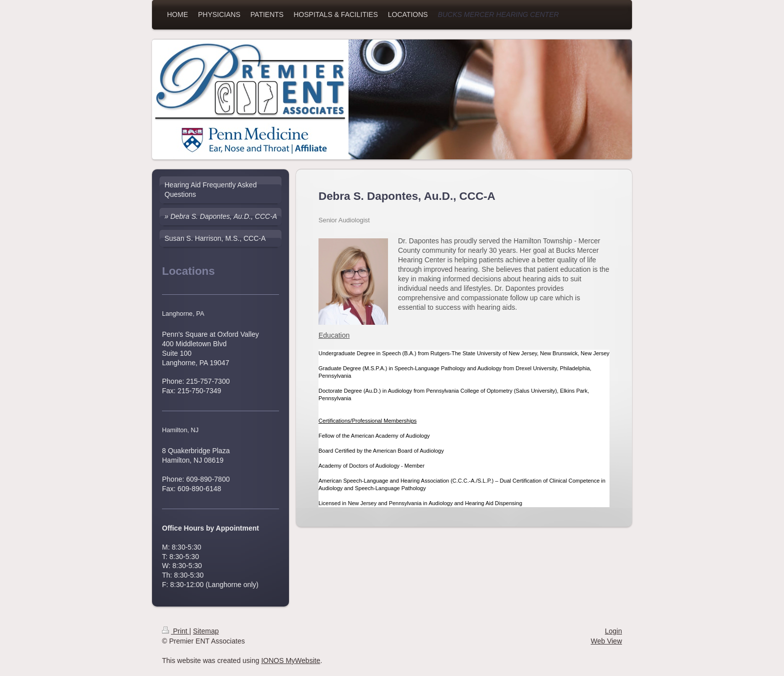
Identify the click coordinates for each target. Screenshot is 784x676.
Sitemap (206, 631)
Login (613, 631)
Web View (606, 641)
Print (176, 631)
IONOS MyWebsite (290, 661)
